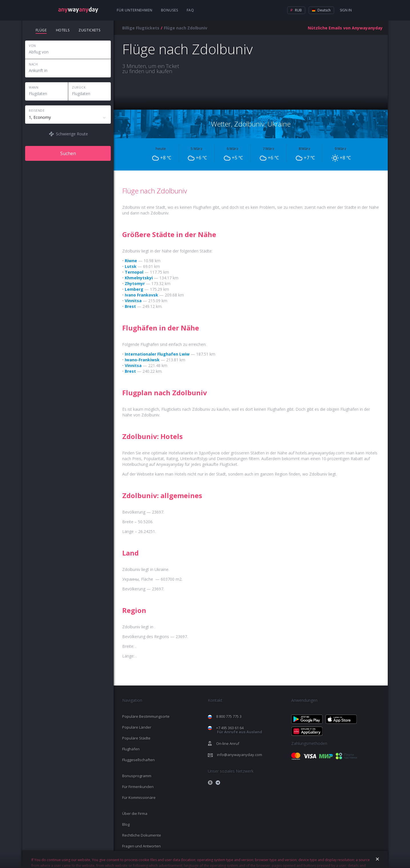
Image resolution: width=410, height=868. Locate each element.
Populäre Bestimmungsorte (146, 716)
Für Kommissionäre (139, 797)
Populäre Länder (137, 727)
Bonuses (170, 10)
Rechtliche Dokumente (142, 835)
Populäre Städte (136, 738)
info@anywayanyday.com (240, 755)
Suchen (68, 153)
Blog (126, 824)
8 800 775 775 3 (229, 716)
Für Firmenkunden (138, 787)
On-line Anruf (228, 743)
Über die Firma (135, 813)
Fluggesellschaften (138, 760)
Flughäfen (131, 749)
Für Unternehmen (135, 10)
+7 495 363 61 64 (239, 730)
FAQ (191, 10)
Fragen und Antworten (141, 846)
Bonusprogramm (137, 776)
